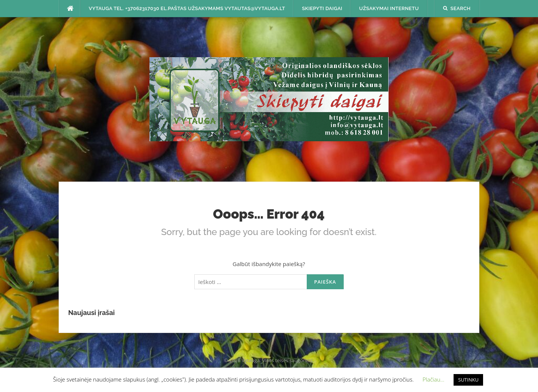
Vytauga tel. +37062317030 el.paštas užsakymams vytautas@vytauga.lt (187, 8)
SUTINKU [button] (468, 380)
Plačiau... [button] (433, 379)
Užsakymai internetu (389, 8)
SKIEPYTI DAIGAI (322, 8)
